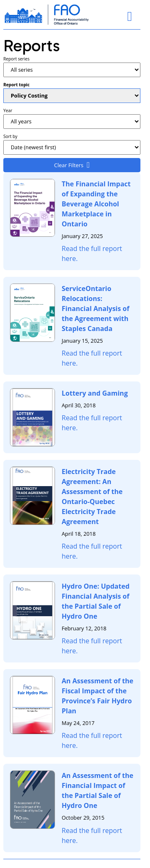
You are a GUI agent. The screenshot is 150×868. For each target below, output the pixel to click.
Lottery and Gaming (95, 393)
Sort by (10, 136)
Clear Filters (69, 165)
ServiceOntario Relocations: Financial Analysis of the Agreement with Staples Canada (95, 309)
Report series (16, 59)
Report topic (16, 85)
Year (8, 110)
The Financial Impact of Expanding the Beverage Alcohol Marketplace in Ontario (96, 204)
